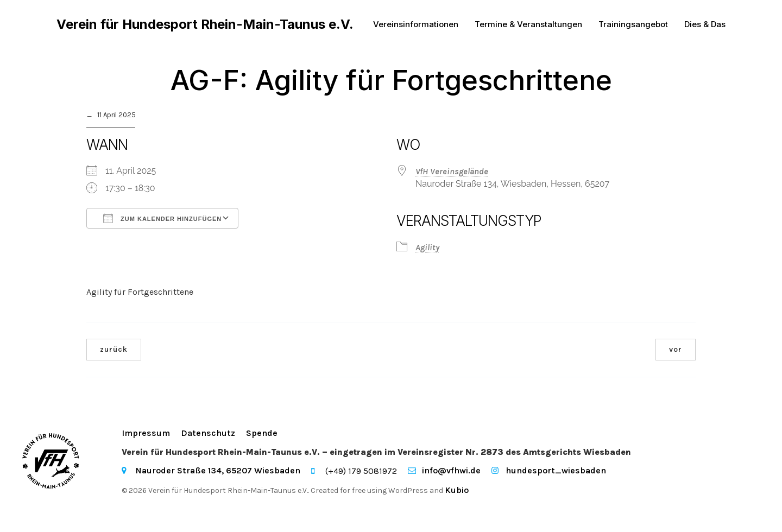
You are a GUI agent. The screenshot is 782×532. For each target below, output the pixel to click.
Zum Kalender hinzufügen (162, 218)
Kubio (457, 490)
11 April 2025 (116, 115)
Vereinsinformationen (416, 24)
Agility (427, 247)
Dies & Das (705, 24)
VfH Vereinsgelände (452, 171)
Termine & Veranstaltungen (528, 24)
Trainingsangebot (633, 24)
